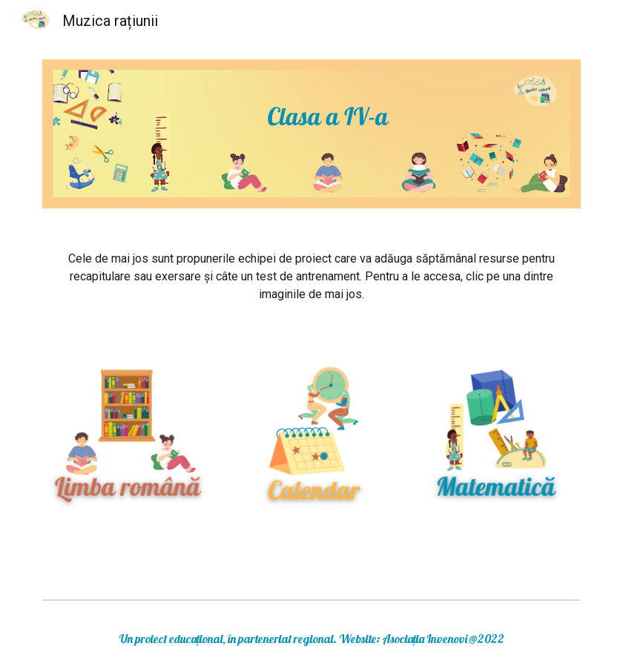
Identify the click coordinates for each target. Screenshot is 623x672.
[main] (311, 277)
